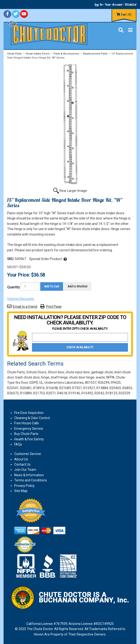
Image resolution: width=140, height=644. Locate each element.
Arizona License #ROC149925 (91, 624)
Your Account (113, 4)
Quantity (14, 287)
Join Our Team (25, 470)
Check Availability (80, 347)
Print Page (54, 307)
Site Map (21, 491)
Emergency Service (29, 429)
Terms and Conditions (31, 480)
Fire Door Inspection (29, 413)
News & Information (29, 475)
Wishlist (130, 4)
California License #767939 (47, 624)
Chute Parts (14, 54)
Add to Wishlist (77, 286)
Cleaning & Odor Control (32, 418)
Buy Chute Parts (26, 434)
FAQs (18, 444)
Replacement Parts (95, 54)
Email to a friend (25, 307)
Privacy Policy (24, 486)
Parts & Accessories (66, 54)
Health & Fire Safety (29, 439)
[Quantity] (30, 286)
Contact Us (22, 464)
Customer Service (28, 454)
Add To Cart (52, 286)
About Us (21, 459)
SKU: (11, 259)
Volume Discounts (21, 299)
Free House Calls (27, 423)
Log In (98, 4)
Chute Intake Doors (38, 54)
